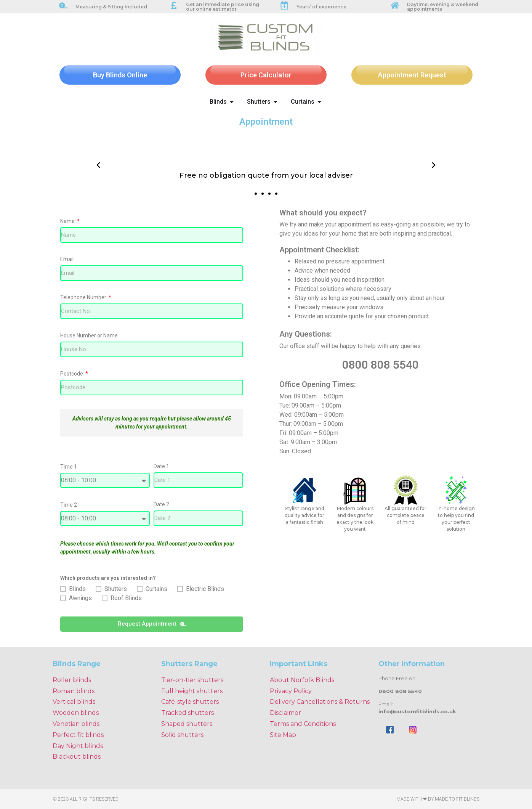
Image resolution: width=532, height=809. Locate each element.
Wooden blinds (76, 713)
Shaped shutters (187, 724)
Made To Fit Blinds (457, 799)
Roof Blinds (126, 598)
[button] (98, 165)
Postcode (72, 374)
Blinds (77, 589)
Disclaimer (285, 713)
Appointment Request (412, 75)
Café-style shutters (190, 702)
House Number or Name (89, 336)
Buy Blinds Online (120, 75)
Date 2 (161, 505)
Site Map (283, 735)
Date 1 (161, 466)
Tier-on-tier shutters (192, 680)
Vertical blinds (74, 702)
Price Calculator (266, 75)
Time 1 (69, 467)
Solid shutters (182, 735)
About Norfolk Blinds (302, 680)
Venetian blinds (76, 724)
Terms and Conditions (303, 724)
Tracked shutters (187, 713)
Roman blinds (74, 691)
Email (67, 259)
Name (68, 221)
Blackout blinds (77, 757)
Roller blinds (72, 680)
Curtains (156, 589)
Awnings (80, 598)
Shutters (116, 589)
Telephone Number (84, 298)
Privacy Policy (291, 691)
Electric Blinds (205, 589)
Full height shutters (192, 691)
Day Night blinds (78, 746)
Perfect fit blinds (78, 735)
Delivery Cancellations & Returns (320, 702)
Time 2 (69, 505)
